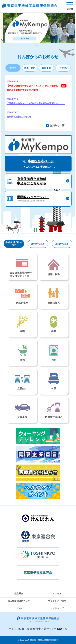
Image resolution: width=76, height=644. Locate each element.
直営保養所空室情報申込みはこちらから (32, 181)
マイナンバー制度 (57, 601)
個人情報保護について (19, 601)
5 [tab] (42, 46)
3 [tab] (38, 46)
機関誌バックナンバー (33, 199)
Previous (5, 27)
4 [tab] (40, 46)
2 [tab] (36, 46)
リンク (19, 608)
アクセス (57, 593)
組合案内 (19, 593)
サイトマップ (57, 608)
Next (72, 27)
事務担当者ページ (38, 164)
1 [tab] (34, 46)
